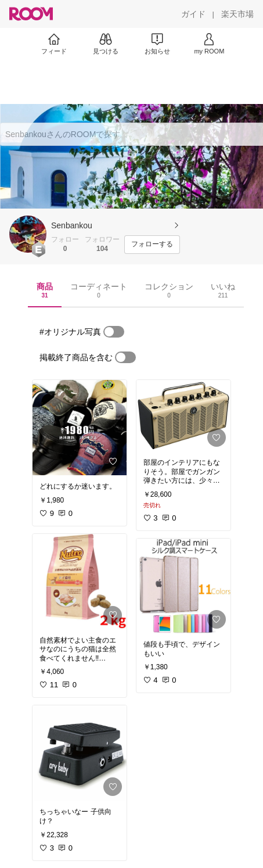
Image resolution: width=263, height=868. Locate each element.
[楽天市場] (237, 14)
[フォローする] (152, 245)
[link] (80, 428)
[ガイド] (193, 14)
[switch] (114, 332)
